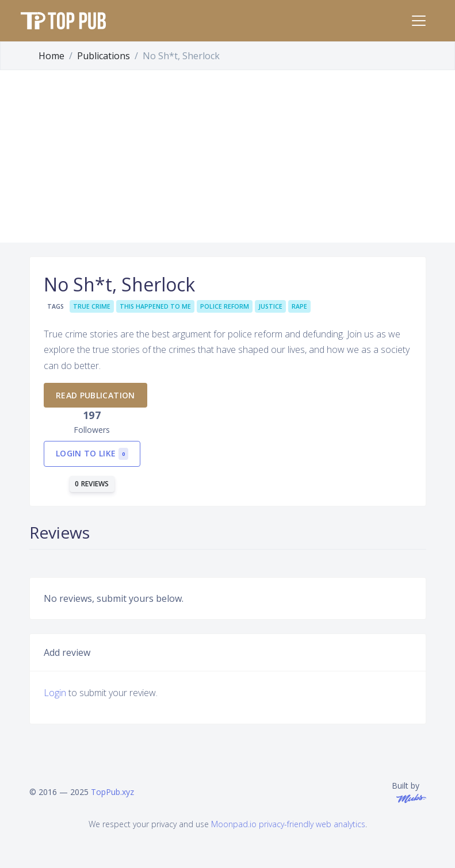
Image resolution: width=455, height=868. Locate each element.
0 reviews (92, 484)
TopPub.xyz (112, 792)
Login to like (92, 454)
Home (51, 56)
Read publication (95, 395)
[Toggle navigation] (419, 21)
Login (55, 693)
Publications (104, 56)
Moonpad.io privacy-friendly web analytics (288, 824)
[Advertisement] (227, 156)
